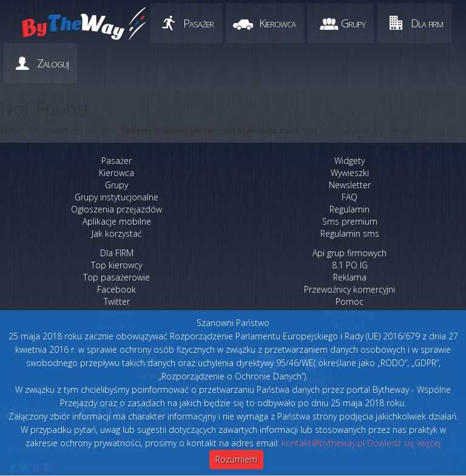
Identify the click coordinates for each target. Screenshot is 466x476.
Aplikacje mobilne (117, 221)
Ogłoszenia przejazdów (116, 209)
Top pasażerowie (116, 277)
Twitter (117, 301)
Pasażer (198, 23)
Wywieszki (350, 173)
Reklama (350, 277)
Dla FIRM (117, 253)
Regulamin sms (350, 233)
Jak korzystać (117, 233)
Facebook (116, 289)
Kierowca (277, 23)
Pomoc (349, 301)
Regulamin (349, 209)
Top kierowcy (116, 265)
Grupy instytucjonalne (116, 197)
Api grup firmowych (349, 253)
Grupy (353, 23)
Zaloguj (53, 63)
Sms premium (350, 221)
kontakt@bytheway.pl (323, 443)
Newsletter (350, 185)
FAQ (349, 197)
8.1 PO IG (350, 265)
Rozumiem (236, 459)
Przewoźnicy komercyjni (349, 289)
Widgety (349, 161)
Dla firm (427, 23)
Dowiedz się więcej (404, 443)
